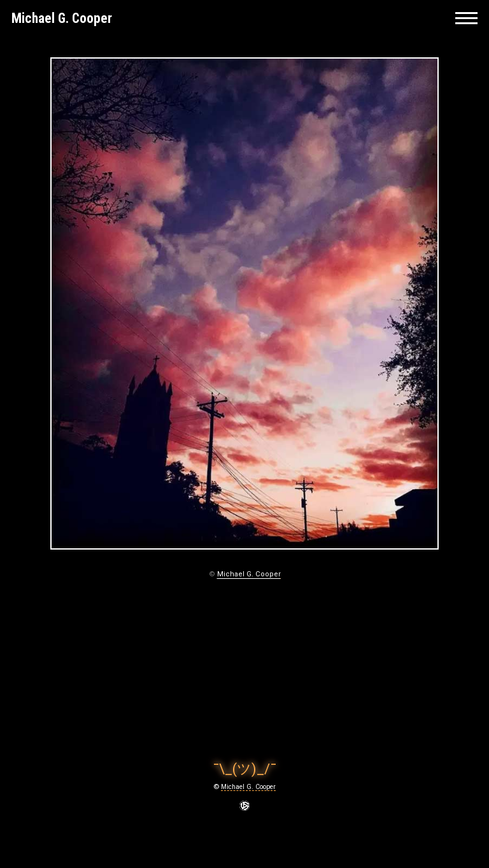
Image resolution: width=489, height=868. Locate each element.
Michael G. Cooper (62, 18)
